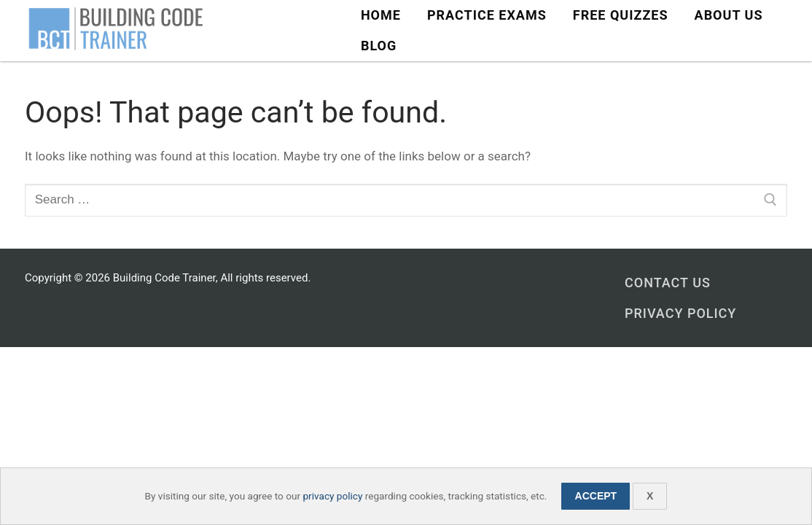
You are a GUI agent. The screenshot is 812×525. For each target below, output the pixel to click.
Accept (596, 496)
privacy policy (332, 496)
